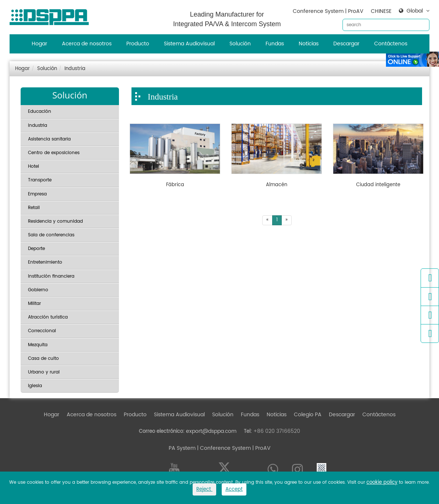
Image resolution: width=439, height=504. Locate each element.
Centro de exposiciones (54, 153)
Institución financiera (51, 276)
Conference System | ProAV (328, 11)
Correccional (42, 331)
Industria (75, 69)
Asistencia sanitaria (49, 139)
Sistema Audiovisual (189, 44)
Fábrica (175, 185)
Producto (138, 44)
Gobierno (38, 290)
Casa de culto (43, 359)
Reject (204, 489)
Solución (240, 44)
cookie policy (382, 482)
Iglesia (35, 386)
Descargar (346, 44)
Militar (34, 304)
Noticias (309, 44)
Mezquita (38, 345)
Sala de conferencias (51, 235)
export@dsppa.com (211, 431)
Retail (34, 208)
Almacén (277, 185)
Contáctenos (391, 44)
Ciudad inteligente (378, 185)
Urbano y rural (44, 372)
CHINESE (381, 11)
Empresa (37, 194)
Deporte (36, 249)
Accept (234, 489)
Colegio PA (308, 415)
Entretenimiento (45, 262)
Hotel (34, 166)
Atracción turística (48, 317)
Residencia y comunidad (55, 221)
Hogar (39, 44)
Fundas (275, 44)
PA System (182, 448)
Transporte (40, 180)
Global (415, 11)
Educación (40, 112)
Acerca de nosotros (87, 44)
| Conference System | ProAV (233, 448)
